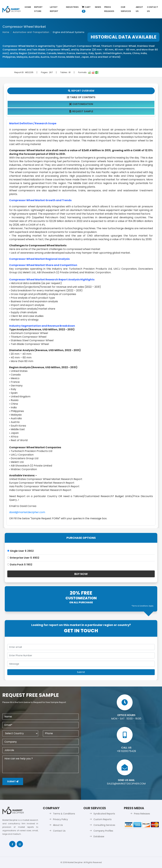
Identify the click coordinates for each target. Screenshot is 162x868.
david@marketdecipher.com (27, 512)
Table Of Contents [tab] (81, 97)
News (98, 7)
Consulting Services (104, 825)
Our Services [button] (126, 9)
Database (99, 836)
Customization (81, 104)
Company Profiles (103, 831)
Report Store (38, 9)
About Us (139, 9)
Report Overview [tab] (81, 91)
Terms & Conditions (64, 814)
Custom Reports (103, 819)
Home (28, 7)
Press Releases (109, 9)
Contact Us (153, 9)
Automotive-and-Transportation (31, 32)
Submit (13, 781)
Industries (72, 7)
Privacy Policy (60, 819)
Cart (86, 9)
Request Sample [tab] (81, 111)
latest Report (54, 9)
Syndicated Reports (104, 814)
